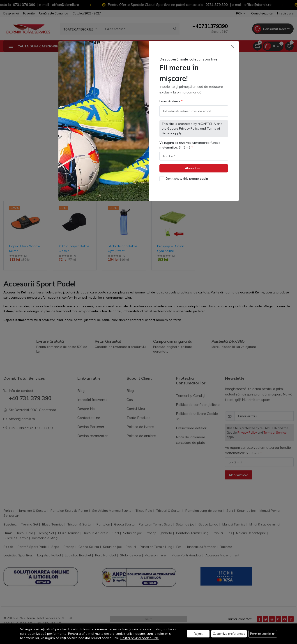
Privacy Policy (189, 128)
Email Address (170, 101)
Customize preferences (229, 634)
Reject (198, 634)
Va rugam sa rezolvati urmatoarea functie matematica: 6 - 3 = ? (190, 145)
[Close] (233, 47)
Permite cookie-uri (263, 634)
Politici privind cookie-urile (140, 638)
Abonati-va (194, 168)
